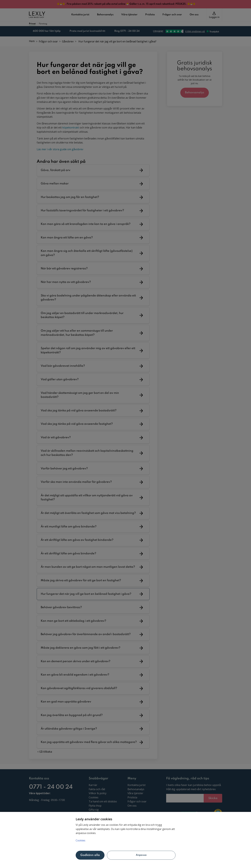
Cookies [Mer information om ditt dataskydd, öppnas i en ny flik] (81, 840)
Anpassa (141, 855)
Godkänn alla (90, 855)
